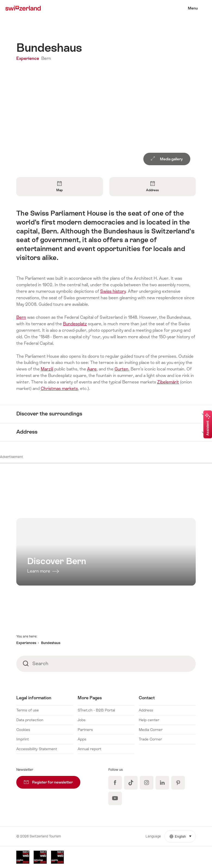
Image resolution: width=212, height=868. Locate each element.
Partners (85, 730)
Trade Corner (150, 739)
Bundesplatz (75, 324)
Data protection (30, 720)
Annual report (89, 749)
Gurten (121, 369)
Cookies (23, 730)
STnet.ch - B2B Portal (96, 710)
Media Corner (151, 730)
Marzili (47, 369)
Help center (149, 720)
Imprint (23, 739)
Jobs (82, 720)
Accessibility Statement (37, 749)
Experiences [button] (26, 643)
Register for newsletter (52, 780)
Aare (92, 369)
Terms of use (28, 710)
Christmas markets (59, 389)
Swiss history (113, 291)
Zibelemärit (168, 382)
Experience (28, 58)
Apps (82, 739)
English (183, 834)
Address (146, 710)
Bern (46, 58)
